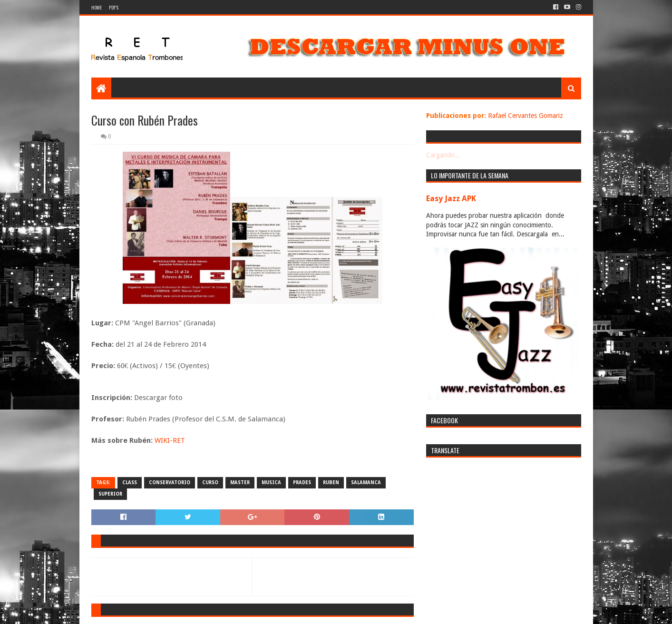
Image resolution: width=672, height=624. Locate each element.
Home (97, 7)
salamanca (366, 483)
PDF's (114, 7)
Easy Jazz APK (451, 199)
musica (271, 483)
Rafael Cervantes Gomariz (526, 116)
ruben (331, 483)
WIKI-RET (170, 440)
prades (302, 483)
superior (110, 494)
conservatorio (170, 483)
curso (210, 483)
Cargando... (443, 155)
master (240, 483)
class (130, 483)
